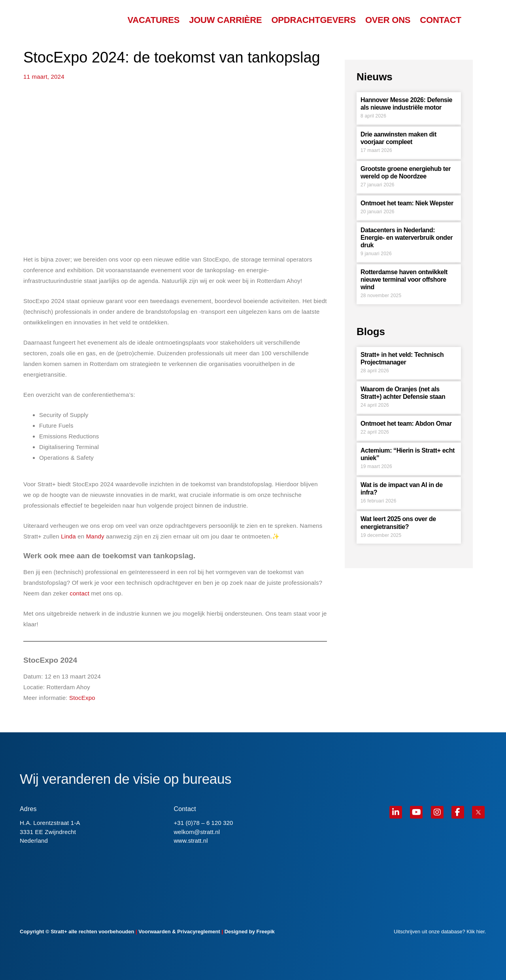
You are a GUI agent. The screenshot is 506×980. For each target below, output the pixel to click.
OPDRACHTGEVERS (313, 20)
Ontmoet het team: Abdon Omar (406, 424)
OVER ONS (388, 20)
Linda (68, 536)
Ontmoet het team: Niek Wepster (407, 203)
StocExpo (82, 698)
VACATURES (153, 20)
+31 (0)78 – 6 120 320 (203, 823)
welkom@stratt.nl (197, 832)
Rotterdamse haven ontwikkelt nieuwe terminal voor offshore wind (404, 280)
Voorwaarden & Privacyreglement (179, 932)
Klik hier (476, 932)
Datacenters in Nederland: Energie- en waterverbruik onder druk (407, 238)
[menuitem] (474, 20)
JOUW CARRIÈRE (225, 20)
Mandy (95, 536)
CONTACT (440, 20)
